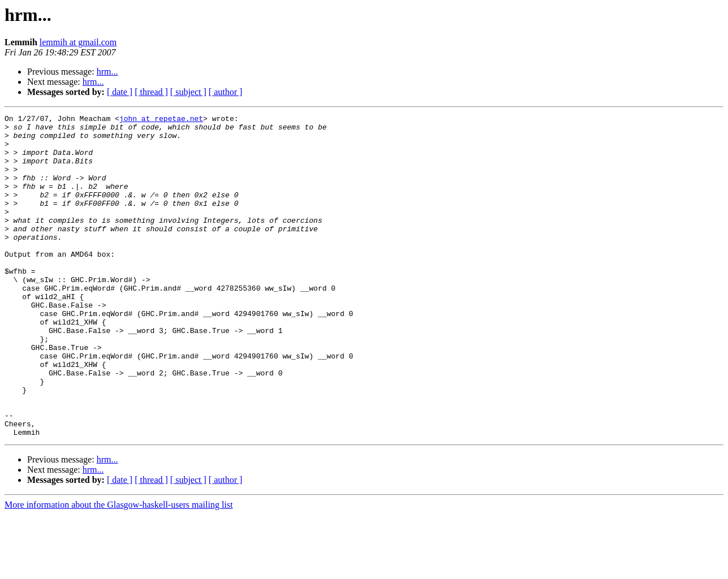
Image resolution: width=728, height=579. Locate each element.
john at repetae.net (161, 120)
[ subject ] (188, 92)
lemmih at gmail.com (78, 42)
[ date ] (120, 92)
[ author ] (226, 92)
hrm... (107, 72)
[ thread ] (151, 92)
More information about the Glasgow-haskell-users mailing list (119, 569)
